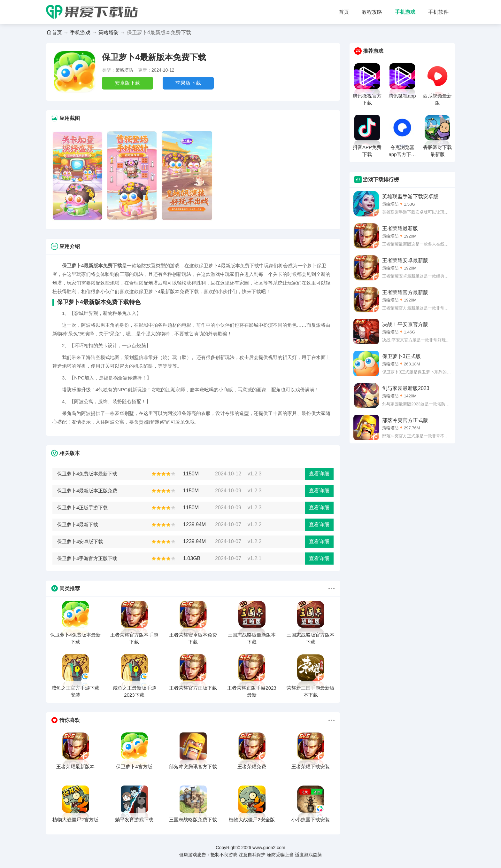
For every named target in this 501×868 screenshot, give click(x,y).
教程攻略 (372, 12)
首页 (344, 12)
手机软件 (438, 12)
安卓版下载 (127, 83)
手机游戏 (405, 12)
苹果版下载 (188, 83)
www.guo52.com (269, 848)
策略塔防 (109, 32)
